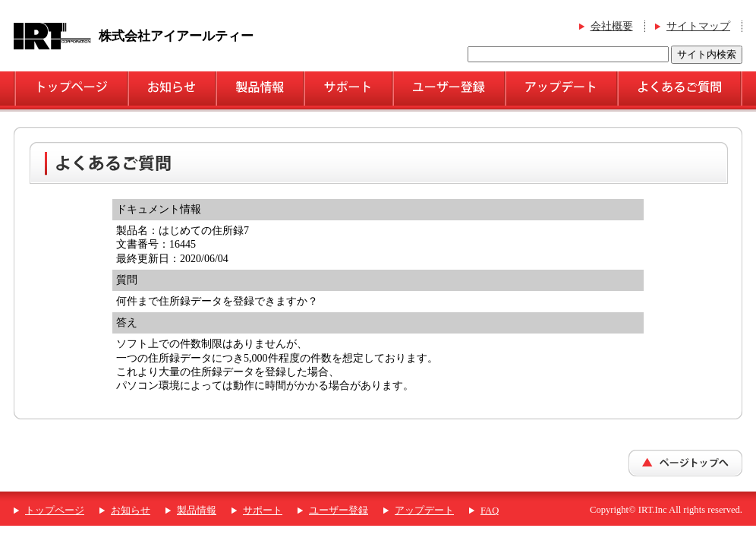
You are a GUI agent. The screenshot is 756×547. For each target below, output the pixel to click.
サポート (263, 511)
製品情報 (197, 511)
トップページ (55, 511)
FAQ (490, 511)
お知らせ (131, 511)
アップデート (424, 511)
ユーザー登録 (339, 511)
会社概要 (612, 26)
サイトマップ (698, 26)
